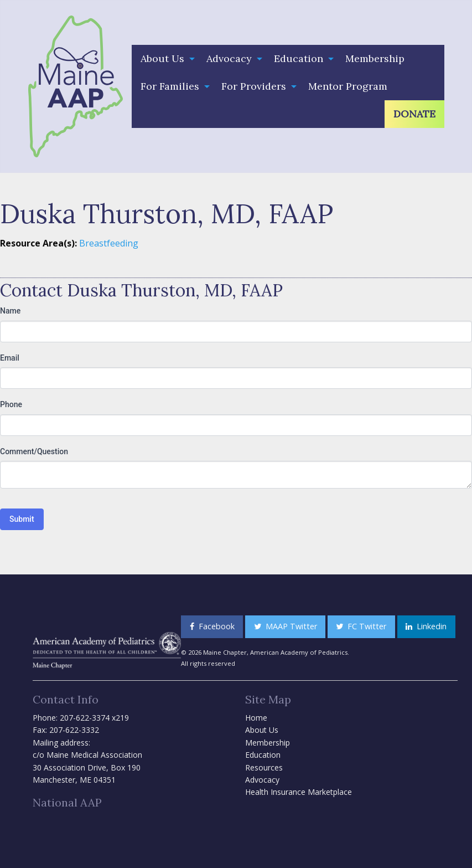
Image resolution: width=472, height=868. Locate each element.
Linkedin (426, 626)
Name (10, 311)
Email (10, 358)
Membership (375, 58)
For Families (170, 86)
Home (256, 718)
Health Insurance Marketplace (299, 792)
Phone (11, 404)
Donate (414, 114)
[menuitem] (165, 59)
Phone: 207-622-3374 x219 (81, 718)
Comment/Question (34, 451)
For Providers (254, 86)
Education (299, 58)
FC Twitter (361, 626)
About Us (162, 58)
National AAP (67, 802)
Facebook (212, 626)
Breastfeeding (109, 243)
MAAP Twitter (286, 626)
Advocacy (229, 58)
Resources (264, 767)
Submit (22, 519)
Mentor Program (348, 86)
